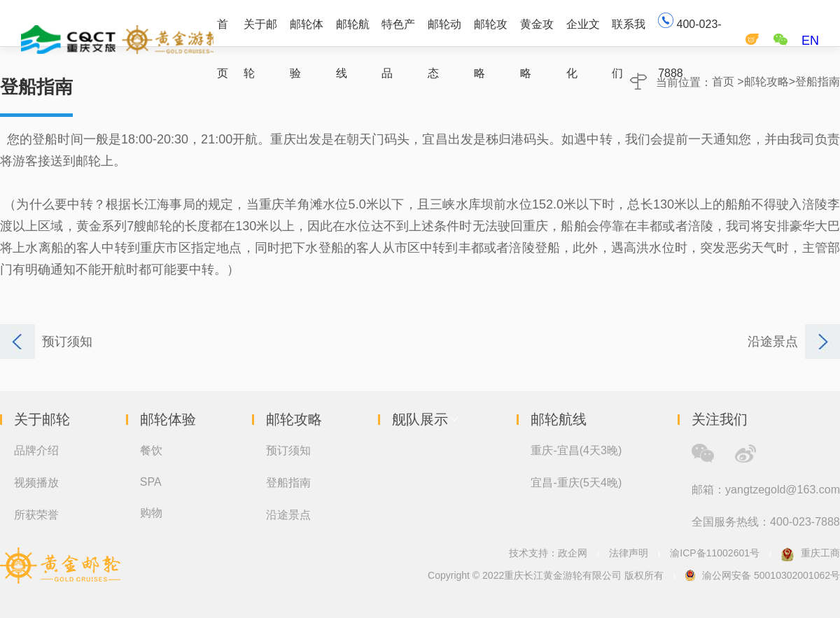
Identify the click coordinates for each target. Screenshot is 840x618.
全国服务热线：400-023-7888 (766, 522)
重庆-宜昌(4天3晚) (576, 450)
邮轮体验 (307, 32)
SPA (151, 482)
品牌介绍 (36, 450)
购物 (151, 513)
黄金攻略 (537, 32)
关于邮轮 (260, 32)
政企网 (573, 553)
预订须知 (288, 450)
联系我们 (629, 32)
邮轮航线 (353, 32)
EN (810, 41)
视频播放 (36, 483)
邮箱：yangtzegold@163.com (766, 490)
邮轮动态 (444, 32)
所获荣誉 (36, 515)
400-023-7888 (690, 29)
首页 (223, 32)
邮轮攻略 (491, 32)
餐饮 (151, 450)
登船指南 (818, 82)
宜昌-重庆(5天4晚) (576, 483)
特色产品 (398, 32)
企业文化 (583, 32)
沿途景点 (288, 515)
